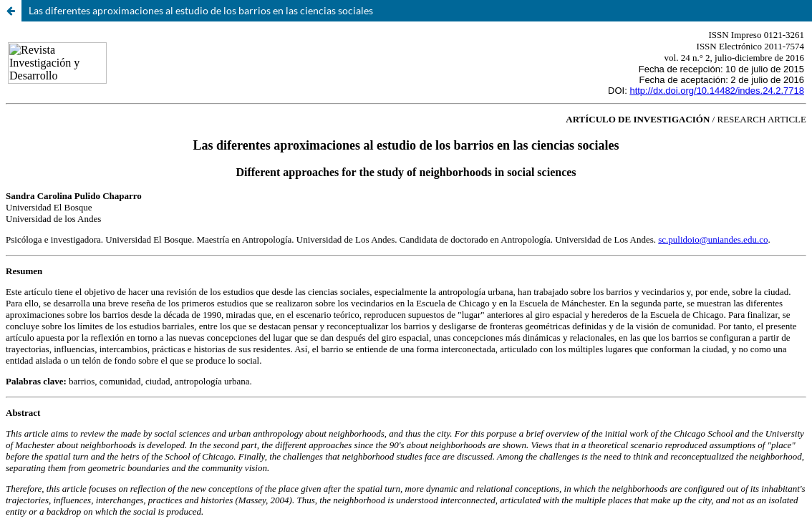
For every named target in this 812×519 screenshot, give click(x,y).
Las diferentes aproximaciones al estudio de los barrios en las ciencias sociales (201, 10)
